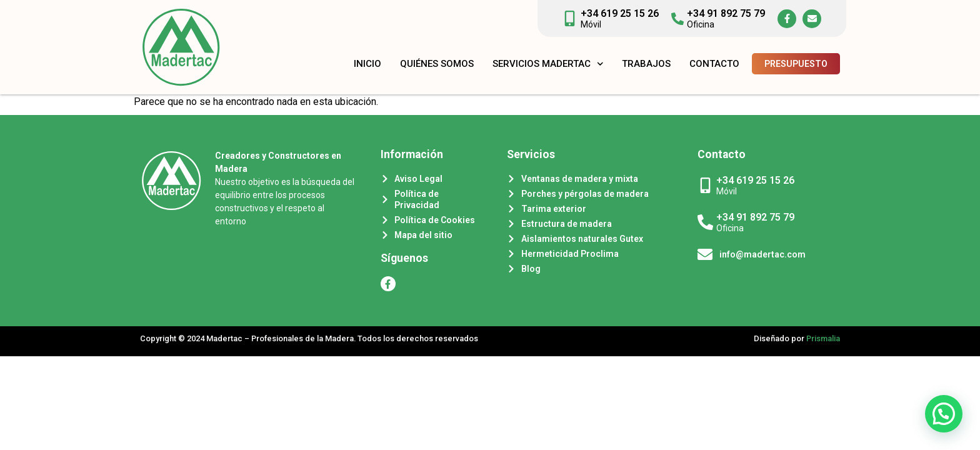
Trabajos (646, 64)
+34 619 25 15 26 (620, 13)
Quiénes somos (437, 64)
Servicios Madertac (548, 64)
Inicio (367, 64)
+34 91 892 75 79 (726, 13)
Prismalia (823, 338)
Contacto (714, 64)
